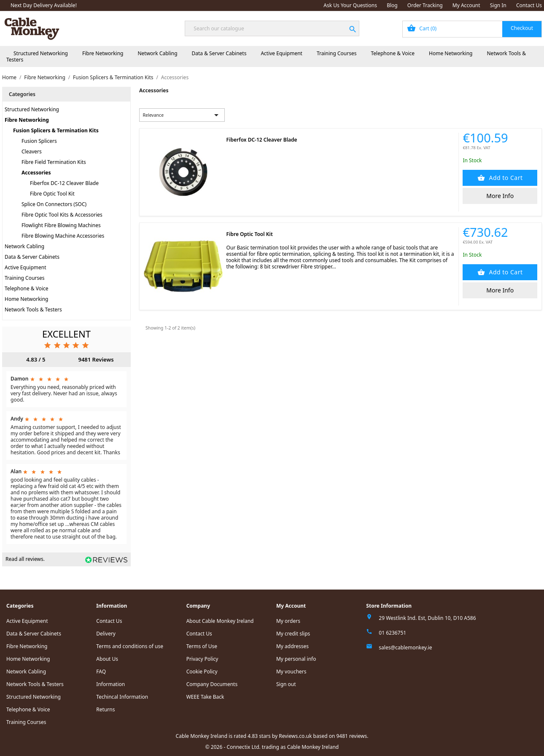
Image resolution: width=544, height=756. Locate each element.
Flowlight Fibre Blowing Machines (61, 225)
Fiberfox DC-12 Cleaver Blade (64, 183)
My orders (288, 621)
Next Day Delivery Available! (44, 5)
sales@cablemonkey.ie (405, 647)
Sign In (498, 5)
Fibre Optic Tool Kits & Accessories (62, 215)
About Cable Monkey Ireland (220, 621)
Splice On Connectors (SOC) (54, 204)
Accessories (36, 173)
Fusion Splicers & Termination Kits (56, 130)
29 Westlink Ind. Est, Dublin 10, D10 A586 (427, 618)
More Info (500, 196)
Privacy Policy (202, 659)
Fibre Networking (103, 53)
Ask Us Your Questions (350, 5)
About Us (107, 659)
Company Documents (212, 684)
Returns (105, 709)
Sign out (286, 684)
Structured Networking (41, 53)
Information (110, 684)
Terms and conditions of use (130, 646)
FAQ (101, 672)
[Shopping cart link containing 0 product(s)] (472, 29)
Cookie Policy (202, 672)
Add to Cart (505, 178)
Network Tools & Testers (33, 310)
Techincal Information (122, 697)
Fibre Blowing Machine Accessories (63, 236)
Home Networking (451, 53)
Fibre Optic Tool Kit (52, 194)
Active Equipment (281, 53)
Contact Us (529, 5)
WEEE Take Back (205, 697)
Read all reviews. (25, 559)
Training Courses (337, 53)
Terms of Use (202, 646)
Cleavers (32, 151)
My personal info (296, 659)
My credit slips (293, 634)
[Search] (272, 28)
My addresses (292, 646)
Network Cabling (157, 53)
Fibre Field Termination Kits (54, 162)
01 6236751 (392, 633)
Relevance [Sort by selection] (182, 115)
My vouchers (291, 672)
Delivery (106, 634)
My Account (466, 5)
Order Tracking (425, 5)
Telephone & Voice (393, 53)
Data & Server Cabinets (219, 53)
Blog (392, 5)
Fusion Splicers (39, 141)
